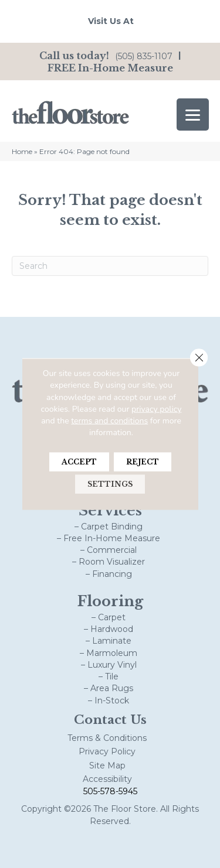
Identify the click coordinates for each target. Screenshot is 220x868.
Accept (79, 461)
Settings (110, 483)
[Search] (110, 266)
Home (22, 151)
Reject (143, 461)
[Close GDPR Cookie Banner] (199, 358)
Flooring (110, 601)
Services (110, 510)
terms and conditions (109, 421)
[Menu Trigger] (193, 115)
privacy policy (156, 409)
